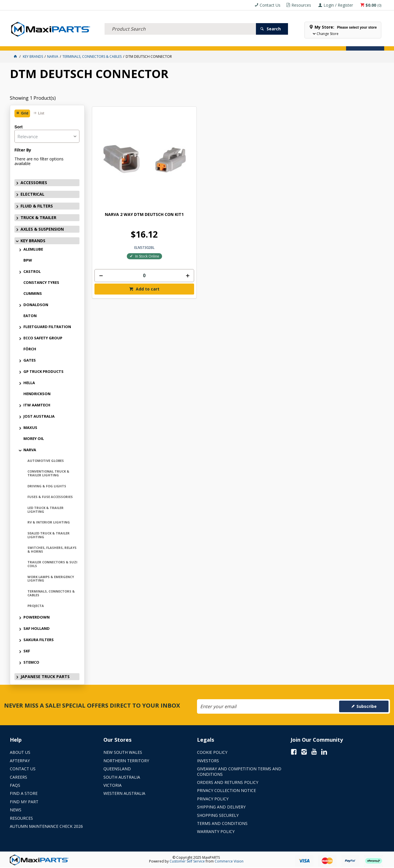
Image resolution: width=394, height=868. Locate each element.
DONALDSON (36, 305)
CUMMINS (33, 293)
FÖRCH (30, 349)
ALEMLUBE (33, 249)
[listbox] (47, 136)
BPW (28, 260)
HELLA (29, 383)
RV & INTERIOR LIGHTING (49, 522)
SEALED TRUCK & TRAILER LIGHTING (49, 535)
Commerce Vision (229, 861)
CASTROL (32, 271)
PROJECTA (36, 606)
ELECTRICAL (53, 43)
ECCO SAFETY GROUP (43, 338)
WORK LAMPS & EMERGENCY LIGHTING (51, 579)
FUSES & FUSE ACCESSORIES (50, 497)
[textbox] (180, 22)
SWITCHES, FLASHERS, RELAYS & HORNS (52, 549)
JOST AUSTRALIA (39, 416)
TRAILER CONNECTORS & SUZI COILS (52, 564)
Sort (18, 127)
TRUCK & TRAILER (121, 43)
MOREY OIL (34, 438)
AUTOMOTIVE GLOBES (46, 461)
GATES (30, 360)
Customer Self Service (187, 861)
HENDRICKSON (37, 394)
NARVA (30, 450)
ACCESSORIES (25, 43)
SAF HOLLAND (37, 628)
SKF (27, 651)
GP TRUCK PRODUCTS (43, 371)
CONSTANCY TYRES (41, 282)
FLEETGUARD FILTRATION (47, 327)
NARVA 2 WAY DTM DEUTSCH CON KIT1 (126, 177)
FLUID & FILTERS (84, 43)
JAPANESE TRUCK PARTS (45, 677)
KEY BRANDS (197, 43)
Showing (33, 98)
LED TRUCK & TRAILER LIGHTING (45, 510)
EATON (30, 316)
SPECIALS (223, 43)
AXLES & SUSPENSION (161, 43)
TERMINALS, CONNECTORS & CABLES (51, 593)
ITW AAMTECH (37, 405)
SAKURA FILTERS (39, 640)
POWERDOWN (37, 617)
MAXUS (30, 427)
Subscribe (367, 706)
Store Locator (252, 43)
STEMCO (31, 662)
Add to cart (129, 249)
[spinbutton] (126, 235)
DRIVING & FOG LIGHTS (47, 486)
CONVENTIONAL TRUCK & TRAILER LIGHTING (48, 473)
